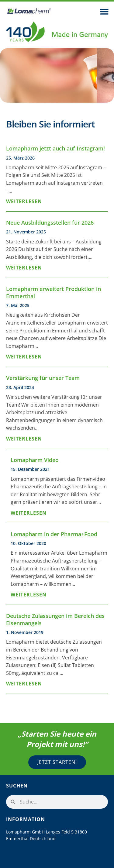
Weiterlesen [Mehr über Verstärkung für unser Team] (24, 439)
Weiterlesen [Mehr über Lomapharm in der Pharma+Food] (29, 595)
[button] (104, 11)
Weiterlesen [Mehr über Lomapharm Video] (29, 513)
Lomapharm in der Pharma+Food (54, 534)
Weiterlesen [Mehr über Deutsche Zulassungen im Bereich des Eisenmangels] (24, 684)
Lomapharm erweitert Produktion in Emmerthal (54, 292)
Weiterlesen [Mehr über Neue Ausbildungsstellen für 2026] (24, 268)
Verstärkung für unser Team (43, 378)
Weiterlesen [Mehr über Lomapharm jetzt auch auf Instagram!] (24, 201)
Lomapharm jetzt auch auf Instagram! (55, 148)
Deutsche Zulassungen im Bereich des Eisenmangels (55, 619)
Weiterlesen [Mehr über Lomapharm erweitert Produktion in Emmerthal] (24, 357)
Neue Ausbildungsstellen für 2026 (50, 223)
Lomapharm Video (35, 460)
